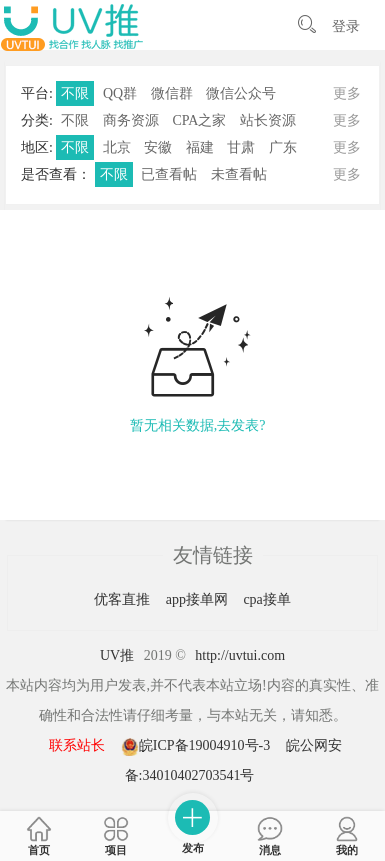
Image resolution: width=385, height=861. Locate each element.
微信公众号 (241, 93)
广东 (283, 147)
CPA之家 (199, 120)
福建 (200, 147)
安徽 (158, 147)
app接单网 (199, 599)
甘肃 (241, 147)
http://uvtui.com (240, 655)
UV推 (117, 655)
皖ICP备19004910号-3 (197, 745)
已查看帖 (169, 174)
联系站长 (77, 745)
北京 (117, 147)
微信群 (172, 93)
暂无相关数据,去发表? (198, 425)
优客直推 (124, 599)
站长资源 (268, 120)
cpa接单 (266, 599)
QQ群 (120, 93)
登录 (346, 26)
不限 (75, 93)
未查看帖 (239, 174)
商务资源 (131, 120)
